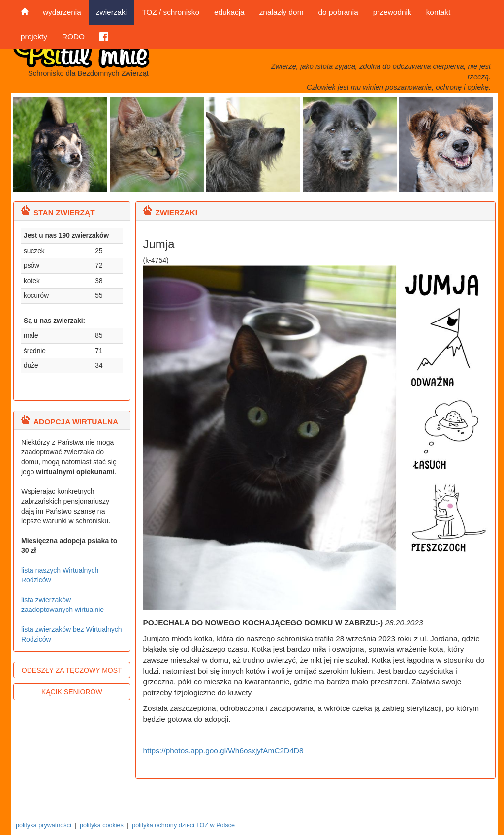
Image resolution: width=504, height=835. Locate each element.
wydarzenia (62, 12)
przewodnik (392, 12)
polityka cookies (102, 825)
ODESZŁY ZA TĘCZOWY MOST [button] (72, 670)
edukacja (229, 12)
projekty (34, 37)
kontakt (439, 12)
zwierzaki (111, 12)
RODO (73, 37)
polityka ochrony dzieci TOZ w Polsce (183, 825)
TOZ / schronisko (171, 12)
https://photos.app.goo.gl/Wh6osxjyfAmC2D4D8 (223, 751)
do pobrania (338, 12)
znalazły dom (282, 12)
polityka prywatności (44, 825)
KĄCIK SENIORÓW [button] (72, 692)
